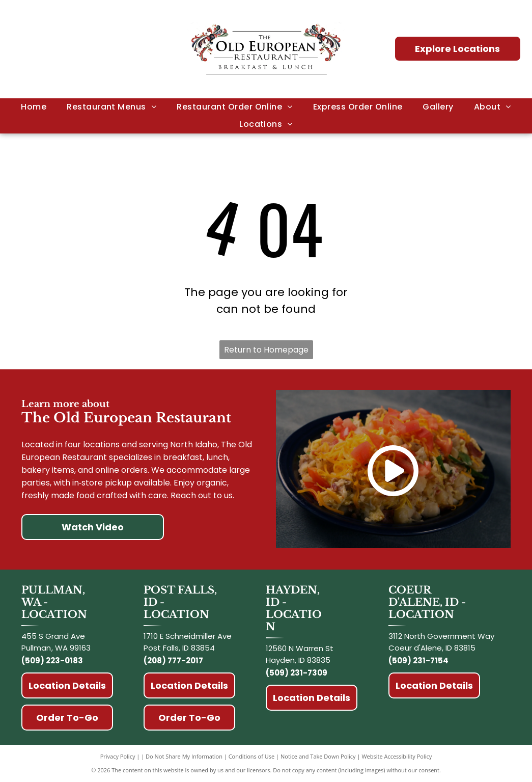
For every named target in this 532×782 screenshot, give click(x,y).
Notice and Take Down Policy (318, 756)
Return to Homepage (266, 350)
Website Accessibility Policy (397, 756)
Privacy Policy (118, 756)
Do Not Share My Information (184, 756)
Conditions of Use (252, 756)
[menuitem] (34, 107)
